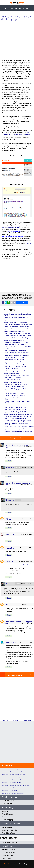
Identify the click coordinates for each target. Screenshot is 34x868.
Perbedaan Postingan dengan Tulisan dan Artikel (17, 375)
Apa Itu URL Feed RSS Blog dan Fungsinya (16, 18)
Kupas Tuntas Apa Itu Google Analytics (15, 396)
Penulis (8, 605)
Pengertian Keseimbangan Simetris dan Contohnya (13, 791)
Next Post (5, 721)
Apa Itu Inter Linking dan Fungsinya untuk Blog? (17, 318)
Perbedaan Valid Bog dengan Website (15, 357)
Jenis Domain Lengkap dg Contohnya (14, 364)
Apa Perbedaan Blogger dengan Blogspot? (16, 384)
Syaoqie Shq (10, 548)
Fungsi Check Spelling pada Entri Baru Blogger (17, 338)
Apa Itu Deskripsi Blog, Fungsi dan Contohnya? (17, 429)
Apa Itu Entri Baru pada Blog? (12, 373)
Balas (9, 461)
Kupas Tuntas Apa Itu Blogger (12, 380)
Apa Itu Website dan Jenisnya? (13, 362)
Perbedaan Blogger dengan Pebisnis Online (16, 371)
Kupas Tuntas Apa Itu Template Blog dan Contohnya (18, 421)
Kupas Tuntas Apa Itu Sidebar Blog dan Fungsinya (18, 416)
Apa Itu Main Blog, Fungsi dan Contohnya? (16, 407)
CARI (5, 8)
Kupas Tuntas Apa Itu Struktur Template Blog (16, 405)
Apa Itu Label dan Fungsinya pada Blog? (15, 389)
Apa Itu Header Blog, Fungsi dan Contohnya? (16, 412)
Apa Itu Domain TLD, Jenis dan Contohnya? (16, 366)
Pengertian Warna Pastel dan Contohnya (11, 788)
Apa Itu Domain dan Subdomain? (13, 382)
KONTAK (26, 8)
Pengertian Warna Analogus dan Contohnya (11, 783)
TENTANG (11, 8)
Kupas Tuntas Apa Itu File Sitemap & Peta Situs (17, 391)
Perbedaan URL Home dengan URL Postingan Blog (18, 431)
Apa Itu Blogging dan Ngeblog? (13, 378)
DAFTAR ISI (19, 8)
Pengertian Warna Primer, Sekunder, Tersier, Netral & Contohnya (16, 769)
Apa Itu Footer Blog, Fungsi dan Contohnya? (16, 410)
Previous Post (28, 721)
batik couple (25, 565)
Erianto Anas (10, 468)
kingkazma (9, 562)
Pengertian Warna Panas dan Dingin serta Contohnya (13, 774)
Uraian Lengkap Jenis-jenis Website (14, 360)
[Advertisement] (17, 39)
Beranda (16, 721)
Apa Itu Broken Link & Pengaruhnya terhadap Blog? (18, 324)
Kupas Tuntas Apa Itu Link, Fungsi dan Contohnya (18, 336)
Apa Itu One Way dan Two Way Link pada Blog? (17, 327)
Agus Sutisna (10, 534)
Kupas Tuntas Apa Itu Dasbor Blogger (14, 387)
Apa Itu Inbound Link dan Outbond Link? (15, 331)
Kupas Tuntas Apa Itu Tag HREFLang (14, 393)
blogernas (27, 864)
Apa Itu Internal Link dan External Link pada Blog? (18, 333)
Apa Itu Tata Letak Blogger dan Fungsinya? (16, 419)
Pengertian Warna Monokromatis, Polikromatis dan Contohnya (15, 785)
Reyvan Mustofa (11, 642)
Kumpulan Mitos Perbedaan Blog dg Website (17, 355)
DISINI (29, 244)
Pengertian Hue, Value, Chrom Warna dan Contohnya (13, 780)
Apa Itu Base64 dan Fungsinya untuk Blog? (16, 351)
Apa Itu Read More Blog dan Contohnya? (15, 345)
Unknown (9, 519)
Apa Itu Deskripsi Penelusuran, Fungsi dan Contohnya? (19, 427)
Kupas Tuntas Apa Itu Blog (11, 369)
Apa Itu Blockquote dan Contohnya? (14, 340)
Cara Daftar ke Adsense (11, 508)
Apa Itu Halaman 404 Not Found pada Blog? (16, 322)
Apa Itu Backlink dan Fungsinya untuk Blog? (16, 329)
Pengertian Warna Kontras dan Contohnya (11, 777)
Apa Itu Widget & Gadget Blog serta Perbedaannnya (18, 414)
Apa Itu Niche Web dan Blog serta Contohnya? (17, 353)
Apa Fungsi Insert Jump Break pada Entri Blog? (17, 342)
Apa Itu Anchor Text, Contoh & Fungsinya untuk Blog (18, 320)
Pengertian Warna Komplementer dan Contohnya (13, 772)
